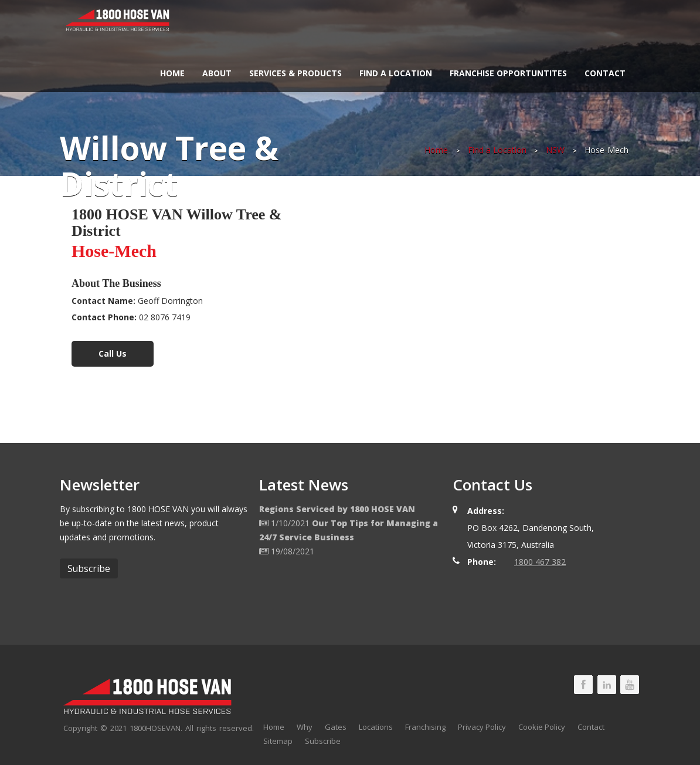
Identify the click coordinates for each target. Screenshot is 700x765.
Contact (605, 73)
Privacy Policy (482, 727)
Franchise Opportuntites (508, 73)
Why (305, 727)
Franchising (425, 727)
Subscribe (323, 741)
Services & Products (295, 73)
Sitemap (278, 741)
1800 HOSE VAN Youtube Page (630, 685)
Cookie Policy (542, 727)
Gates (336, 727)
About (217, 73)
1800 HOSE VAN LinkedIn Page (607, 685)
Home (172, 73)
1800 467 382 (540, 562)
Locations (376, 727)
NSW (555, 150)
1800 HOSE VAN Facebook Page (583, 685)
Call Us (113, 353)
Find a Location (396, 73)
